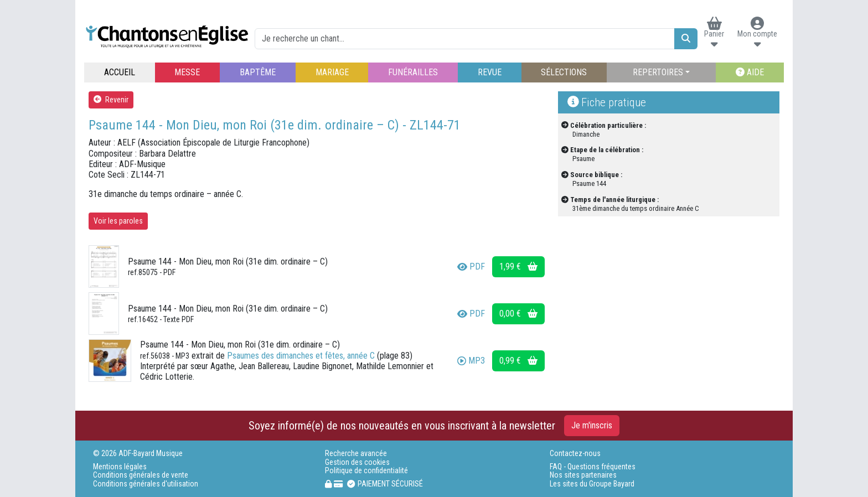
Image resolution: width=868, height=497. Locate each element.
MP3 (471, 361)
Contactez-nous (575, 454)
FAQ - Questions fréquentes (593, 467)
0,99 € (518, 361)
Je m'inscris (592, 425)
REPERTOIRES (658, 72)
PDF (471, 266)
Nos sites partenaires (583, 475)
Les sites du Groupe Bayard (592, 484)
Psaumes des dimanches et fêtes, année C (301, 356)
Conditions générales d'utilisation (146, 484)
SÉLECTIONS (564, 72)
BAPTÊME (258, 72)
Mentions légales (120, 467)
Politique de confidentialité (366, 471)
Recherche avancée (356, 454)
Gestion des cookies (357, 462)
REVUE (490, 72)
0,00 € (518, 314)
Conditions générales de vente (141, 475)
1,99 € (518, 266)
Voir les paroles (118, 221)
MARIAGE (332, 72)
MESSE (187, 72)
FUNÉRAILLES (413, 72)
